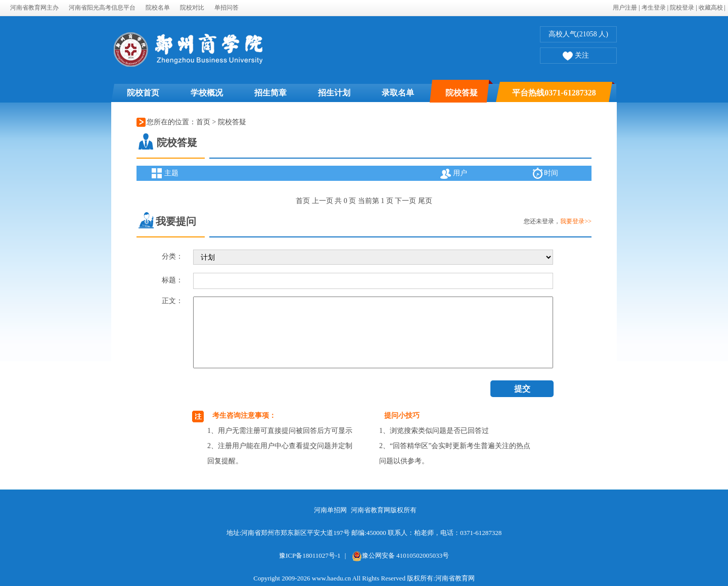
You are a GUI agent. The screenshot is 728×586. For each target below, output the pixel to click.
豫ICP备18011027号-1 (310, 555)
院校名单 (158, 8)
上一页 (323, 201)
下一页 (405, 201)
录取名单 (398, 93)
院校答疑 (462, 93)
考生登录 (654, 8)
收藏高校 (711, 8)
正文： (172, 301)
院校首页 (143, 93)
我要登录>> (576, 221)
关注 (576, 57)
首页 (203, 122)
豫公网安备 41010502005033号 (400, 555)
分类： (172, 256)
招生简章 (270, 93)
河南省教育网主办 (34, 8)
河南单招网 (330, 510)
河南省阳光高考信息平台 (102, 8)
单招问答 (226, 8)
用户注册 (625, 8)
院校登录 (682, 8)
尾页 (425, 201)
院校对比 (192, 8)
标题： (172, 280)
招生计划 (334, 93)
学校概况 (207, 93)
